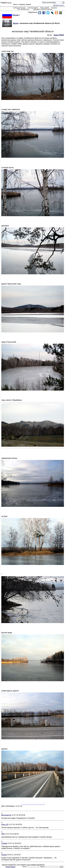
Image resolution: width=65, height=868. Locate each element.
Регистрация (11, 867)
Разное (54, 8)
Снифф (4, 843)
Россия (10, 15)
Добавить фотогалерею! (43, 9)
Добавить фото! (59, 5)
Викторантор (6, 815)
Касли (10, 23)
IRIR (3, 834)
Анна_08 (5, 824)
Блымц (4, 855)
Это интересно (23, 9)
